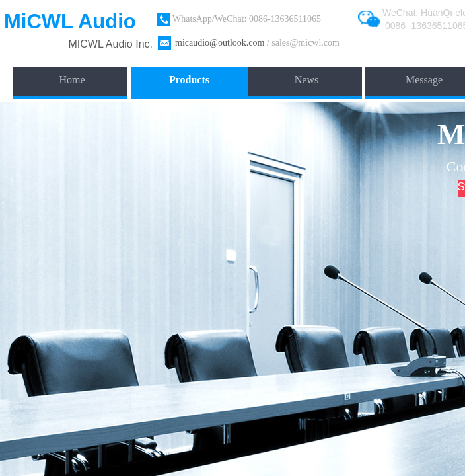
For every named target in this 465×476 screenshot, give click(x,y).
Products (189, 80)
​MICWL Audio (102, 44)
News (306, 80)
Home (72, 80)
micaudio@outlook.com (220, 43)
